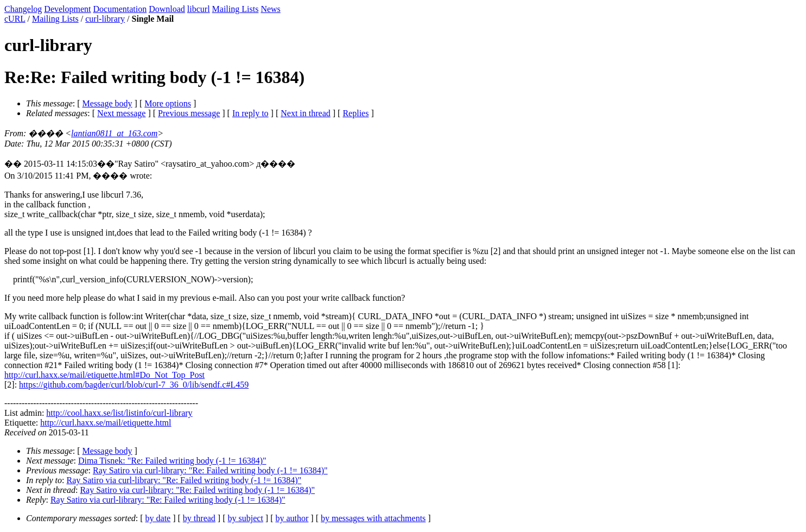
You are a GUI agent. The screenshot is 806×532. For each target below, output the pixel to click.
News (270, 9)
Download (167, 9)
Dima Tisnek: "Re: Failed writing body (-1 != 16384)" (172, 461)
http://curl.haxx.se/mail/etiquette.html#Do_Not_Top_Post (104, 375)
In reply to (250, 113)
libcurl (199, 9)
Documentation (120, 9)
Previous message (189, 113)
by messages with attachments (373, 518)
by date (158, 518)
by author (292, 518)
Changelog (23, 9)
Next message (121, 113)
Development (67, 9)
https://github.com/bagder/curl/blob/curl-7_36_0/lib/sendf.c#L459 (134, 385)
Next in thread (306, 113)
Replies (356, 113)
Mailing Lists (236, 9)
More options (168, 103)
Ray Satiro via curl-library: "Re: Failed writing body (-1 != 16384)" (210, 470)
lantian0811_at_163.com (114, 133)
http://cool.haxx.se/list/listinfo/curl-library (119, 413)
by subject (246, 518)
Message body (107, 103)
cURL (15, 19)
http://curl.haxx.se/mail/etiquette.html (106, 423)
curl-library (105, 19)
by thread (199, 518)
